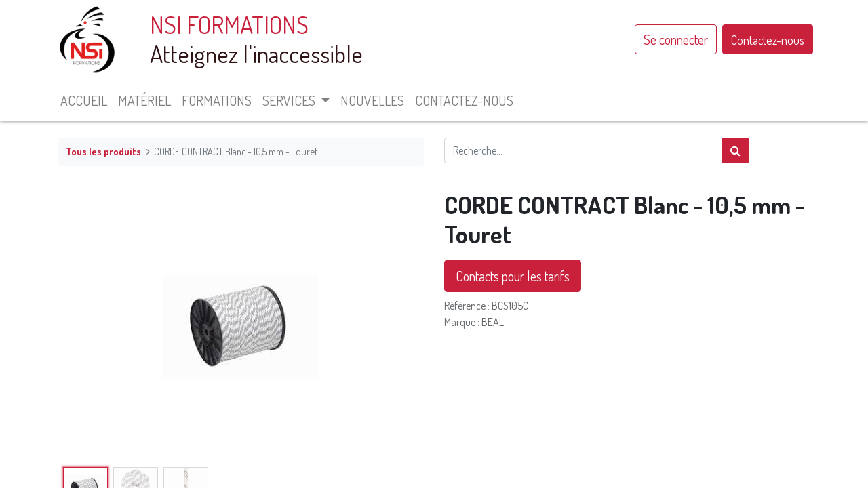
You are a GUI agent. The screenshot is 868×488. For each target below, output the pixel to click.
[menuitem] (86, 100)
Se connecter (673, 39)
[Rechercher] (735, 150)
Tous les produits (103, 151)
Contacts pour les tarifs (513, 276)
